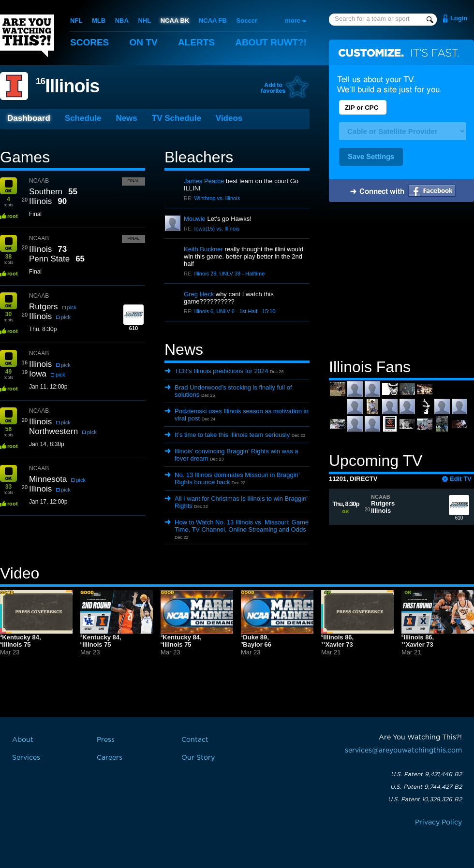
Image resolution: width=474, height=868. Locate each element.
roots (8, 202)
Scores (89, 42)
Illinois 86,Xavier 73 (337, 641)
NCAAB (39, 181)
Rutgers (44, 307)
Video (20, 573)
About (271, 42)
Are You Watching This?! (27, 36)
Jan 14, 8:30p (47, 444)
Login (459, 18)
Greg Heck (199, 294)
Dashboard (29, 118)
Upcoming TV (376, 461)
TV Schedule (177, 118)
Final (133, 181)
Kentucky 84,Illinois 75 (21, 641)
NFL (76, 21)
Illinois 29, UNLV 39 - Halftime (229, 274)
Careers (110, 758)
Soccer (247, 21)
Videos (229, 118)
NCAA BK (175, 21)
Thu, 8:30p (43, 329)
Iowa (38, 374)
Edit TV (461, 479)
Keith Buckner (203, 249)
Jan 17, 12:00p (48, 502)
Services (26, 758)
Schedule (83, 118)
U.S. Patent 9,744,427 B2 (426, 787)
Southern (46, 192)
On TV (144, 42)
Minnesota (48, 479)
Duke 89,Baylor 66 (256, 641)
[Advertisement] (401, 282)
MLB (99, 21)
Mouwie (195, 219)
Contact (195, 740)
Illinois (68, 86)
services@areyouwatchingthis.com (403, 751)
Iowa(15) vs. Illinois (217, 229)
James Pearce (204, 181)
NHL (145, 21)
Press (106, 740)
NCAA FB (213, 21)
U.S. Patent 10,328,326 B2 (425, 799)
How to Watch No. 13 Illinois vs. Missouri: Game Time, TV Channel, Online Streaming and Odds (242, 526)
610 (459, 509)
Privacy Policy (438, 823)
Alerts (196, 42)
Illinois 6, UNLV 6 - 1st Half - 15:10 (235, 311)
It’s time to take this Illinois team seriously (232, 435)
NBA (122, 21)
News (126, 118)
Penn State (49, 259)
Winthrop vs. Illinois (217, 198)
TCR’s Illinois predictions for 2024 (221, 371)
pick (72, 307)
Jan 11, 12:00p (48, 387)
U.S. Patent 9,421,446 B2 (426, 774)
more (293, 21)
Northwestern (53, 431)
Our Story (198, 758)
